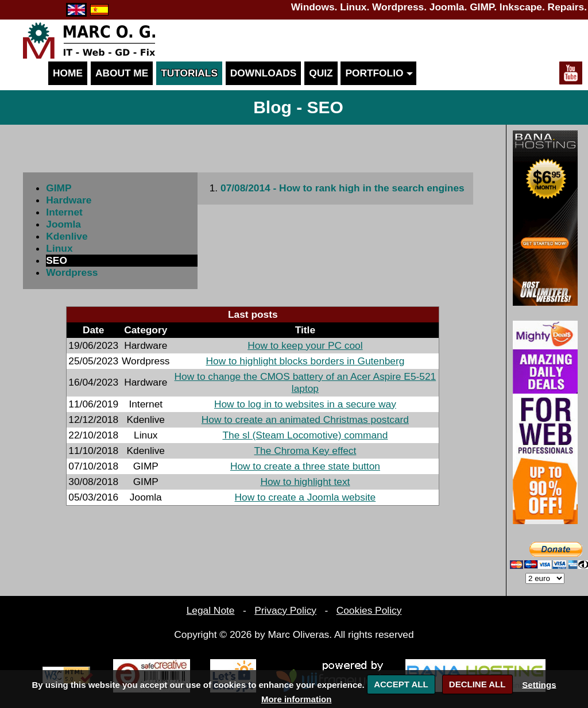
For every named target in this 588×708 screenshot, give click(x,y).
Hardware (69, 200)
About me (122, 73)
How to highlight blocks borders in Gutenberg (305, 361)
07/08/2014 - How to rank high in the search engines (343, 188)
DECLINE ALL (477, 684)
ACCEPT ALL (401, 684)
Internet (64, 212)
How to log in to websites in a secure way (305, 404)
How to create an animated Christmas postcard (305, 420)
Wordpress (72, 272)
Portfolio (378, 73)
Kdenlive (67, 236)
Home (68, 73)
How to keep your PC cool (305, 345)
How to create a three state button (305, 466)
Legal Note (211, 610)
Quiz (321, 73)
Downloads (264, 73)
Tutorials (189, 73)
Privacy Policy (285, 610)
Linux (59, 248)
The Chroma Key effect (305, 451)
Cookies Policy (369, 610)
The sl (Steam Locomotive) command (305, 435)
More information (297, 699)
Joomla (63, 224)
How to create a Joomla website (305, 497)
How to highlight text (305, 482)
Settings (539, 684)
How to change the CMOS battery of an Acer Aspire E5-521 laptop (305, 382)
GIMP (59, 188)
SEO (57, 260)
